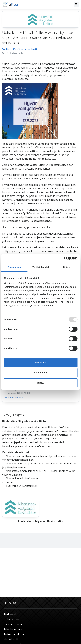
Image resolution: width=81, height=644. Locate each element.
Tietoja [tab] (67, 267)
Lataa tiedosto (14, 398)
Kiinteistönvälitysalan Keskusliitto (21, 49)
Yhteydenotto (12, 639)
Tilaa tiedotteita (13, 629)
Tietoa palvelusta (14, 634)
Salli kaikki (40, 362)
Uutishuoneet (12, 619)
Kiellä (40, 383)
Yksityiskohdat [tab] (40, 267)
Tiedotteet (10, 614)
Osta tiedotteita (13, 624)
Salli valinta (40, 373)
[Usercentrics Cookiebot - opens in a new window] (64, 259)
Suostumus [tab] (14, 267)
